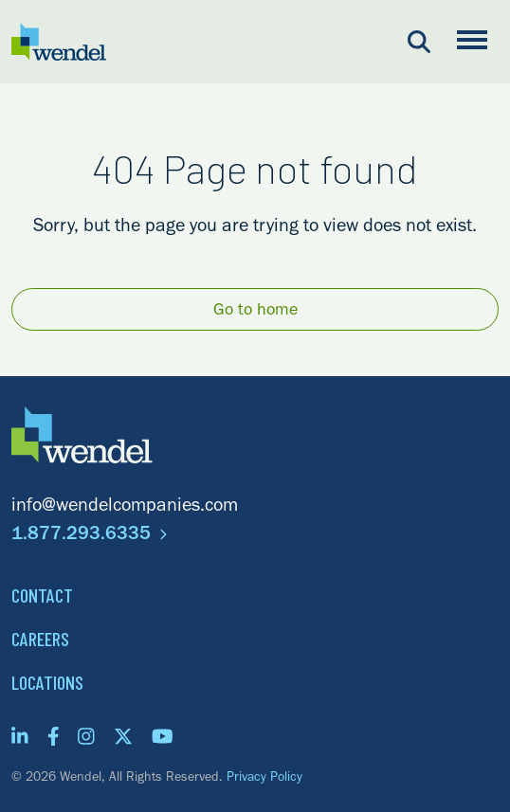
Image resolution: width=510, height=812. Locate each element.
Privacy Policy (264, 779)
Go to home (255, 312)
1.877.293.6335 (89, 536)
